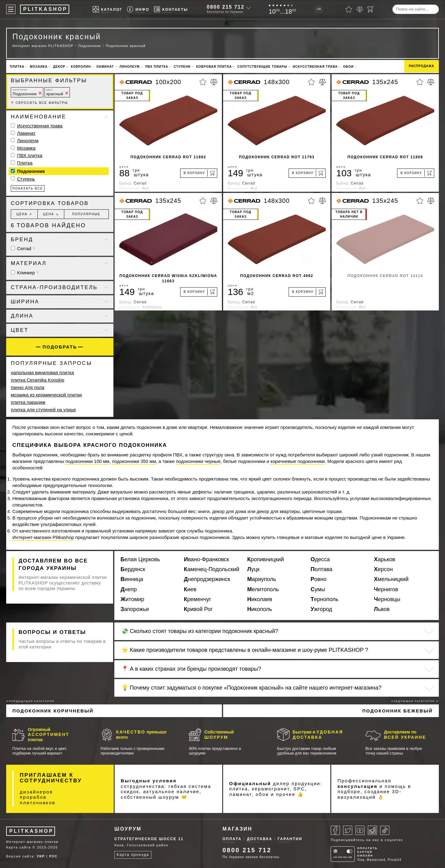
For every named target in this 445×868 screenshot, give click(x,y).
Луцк (253, 569)
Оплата (232, 839)
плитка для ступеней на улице (43, 410)
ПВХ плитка (157, 67)
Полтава (321, 569)
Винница (132, 579)
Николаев (260, 599)
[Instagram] (372, 830)
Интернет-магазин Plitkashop (43, 537)
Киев (190, 589)
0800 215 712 (226, 7)
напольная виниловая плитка (42, 372)
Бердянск (133, 569)
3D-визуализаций (369, 794)
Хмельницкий (391, 579)
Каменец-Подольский (212, 569)
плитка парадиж (28, 402)
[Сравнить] (360, 9)
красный (55, 92)
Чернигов (386, 589)
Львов (382, 609)
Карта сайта (19, 847)
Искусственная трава (315, 67)
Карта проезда (133, 855)
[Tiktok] (385, 830)
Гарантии (290, 839)
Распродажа (422, 66)
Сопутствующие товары (262, 67)
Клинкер (25, 273)
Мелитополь (263, 589)
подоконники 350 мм (134, 461)
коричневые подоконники (298, 461)
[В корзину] (199, 173)
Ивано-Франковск (206, 559)
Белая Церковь (140, 559)
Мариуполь (262, 579)
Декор (59, 67)
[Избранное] (349, 9)
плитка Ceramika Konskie (38, 380)
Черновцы (387, 599)
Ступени (182, 67)
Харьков (385, 559)
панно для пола (28, 387)
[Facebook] (335, 830)
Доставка (260, 839)
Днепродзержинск (207, 579)
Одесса (320, 559)
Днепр (129, 589)
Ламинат (105, 67)
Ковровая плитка (214, 67)
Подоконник (25, 92)
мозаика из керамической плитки (46, 395)
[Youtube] (360, 830)
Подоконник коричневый (53, 711)
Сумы (318, 589)
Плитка (17, 67)
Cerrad (23, 248)
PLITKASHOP (31, 831)
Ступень (26, 179)
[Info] (138, 9)
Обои (348, 67)
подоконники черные (198, 461)
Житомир (132, 599)
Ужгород (321, 609)
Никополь (260, 609)
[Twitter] (348, 830)
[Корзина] (371, 9)
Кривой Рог (198, 609)
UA (319, 9)
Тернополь (324, 599)
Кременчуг (197, 599)
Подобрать (60, 347)
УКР (41, 856)
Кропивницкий (266, 559)
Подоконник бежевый (397, 711)
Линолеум (130, 67)
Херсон (383, 569)
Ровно (319, 579)
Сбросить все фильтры (39, 103)
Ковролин (81, 67)
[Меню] (11, 9)
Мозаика (39, 67)
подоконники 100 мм (87, 461)
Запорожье (135, 609)
